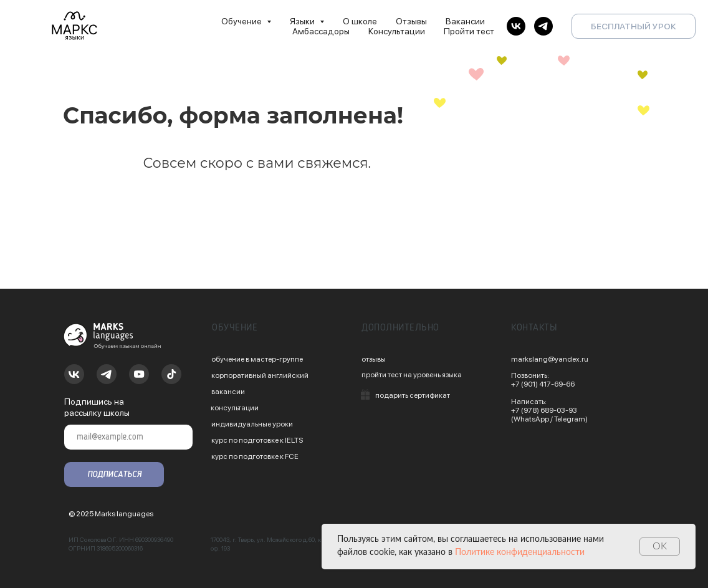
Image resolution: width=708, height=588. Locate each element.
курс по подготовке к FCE (255, 456)
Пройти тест (469, 31)
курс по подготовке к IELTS (257, 440)
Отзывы (411, 21)
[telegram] (543, 26)
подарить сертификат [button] (413, 395)
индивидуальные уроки (252, 424)
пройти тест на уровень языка (412, 375)
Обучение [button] (242, 21)
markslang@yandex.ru (550, 359)
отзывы (374, 359)
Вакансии (465, 21)
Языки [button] (303, 21)
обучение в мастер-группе (257, 359)
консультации (235, 408)
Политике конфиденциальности (520, 552)
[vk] (516, 26)
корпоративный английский (260, 375)
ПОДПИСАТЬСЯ (114, 475)
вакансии (228, 392)
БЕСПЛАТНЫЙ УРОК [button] (634, 26)
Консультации (397, 31)
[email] (128, 437)
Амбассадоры (321, 31)
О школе (360, 21)
